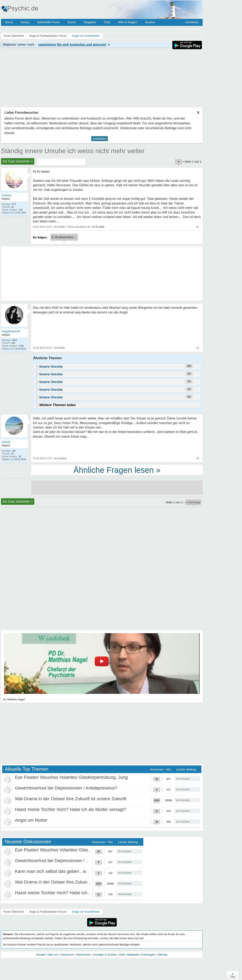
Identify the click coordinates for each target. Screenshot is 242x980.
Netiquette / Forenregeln (141, 955)
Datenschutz (83, 955)
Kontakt (41, 955)
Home (9, 22)
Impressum (67, 955)
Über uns (53, 955)
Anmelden (192, 22)
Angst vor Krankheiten (86, 912)
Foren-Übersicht (14, 912)
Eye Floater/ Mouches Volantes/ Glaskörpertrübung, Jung (71, 777)
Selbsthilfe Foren (48, 22)
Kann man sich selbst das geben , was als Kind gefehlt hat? (74, 871)
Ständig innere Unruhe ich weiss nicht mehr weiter (73, 151)
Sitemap (162, 955)
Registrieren (191, 29)
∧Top (233, 975)
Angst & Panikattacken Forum (48, 912)
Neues (25, 22)
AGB (122, 955)
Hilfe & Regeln (128, 22)
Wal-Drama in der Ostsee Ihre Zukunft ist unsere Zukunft (71, 799)
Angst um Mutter (31, 820)
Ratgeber (90, 22)
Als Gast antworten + (18, 161)
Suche (72, 22)
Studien (150, 22)
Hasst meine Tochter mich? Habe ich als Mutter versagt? (71, 809)
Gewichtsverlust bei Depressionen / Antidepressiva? (66, 788)
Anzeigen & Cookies (105, 955)
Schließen (100, 139)
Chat (107, 22)
